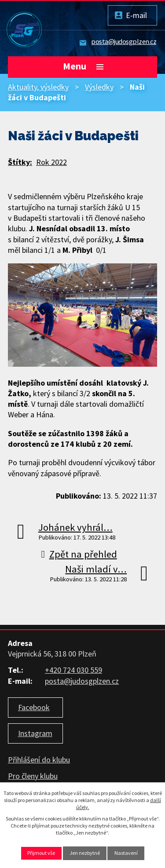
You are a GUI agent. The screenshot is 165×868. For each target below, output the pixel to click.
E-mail (136, 15)
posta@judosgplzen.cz (124, 41)
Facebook (34, 707)
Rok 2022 (51, 162)
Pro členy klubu (33, 776)
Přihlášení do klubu (39, 760)
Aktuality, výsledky (38, 87)
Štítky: (20, 162)
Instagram (35, 733)
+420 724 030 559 (73, 670)
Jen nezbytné (85, 853)
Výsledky (99, 87)
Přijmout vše (41, 853)
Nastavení (126, 853)
